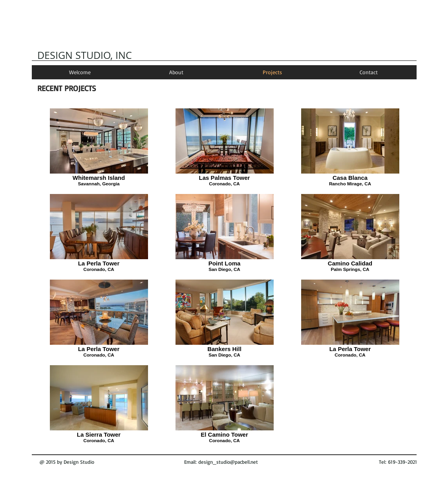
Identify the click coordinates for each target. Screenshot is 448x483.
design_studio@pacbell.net (228, 462)
